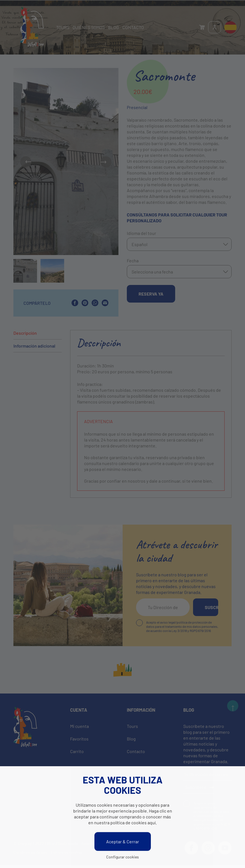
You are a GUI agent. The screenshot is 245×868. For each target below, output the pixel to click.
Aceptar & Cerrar (123, 842)
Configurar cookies (122, 858)
